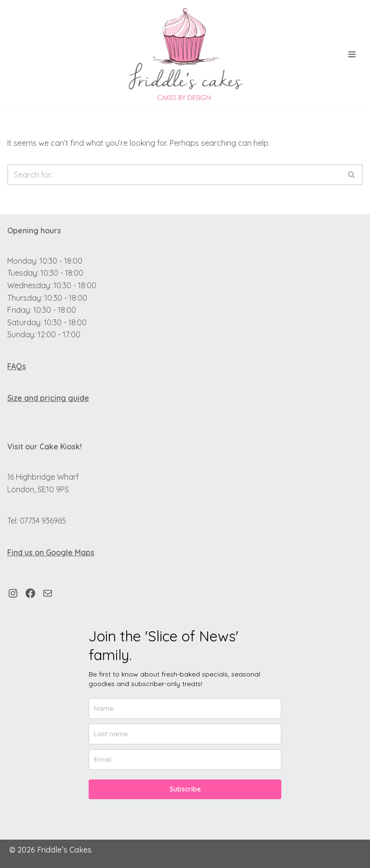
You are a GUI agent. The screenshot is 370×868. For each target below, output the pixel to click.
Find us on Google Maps (51, 552)
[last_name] (185, 734)
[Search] (174, 175)
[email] (185, 759)
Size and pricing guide (48, 398)
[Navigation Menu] (352, 54)
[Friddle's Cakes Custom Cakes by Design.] (185, 54)
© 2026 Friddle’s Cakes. (51, 850)
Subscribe (185, 789)
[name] (185, 708)
